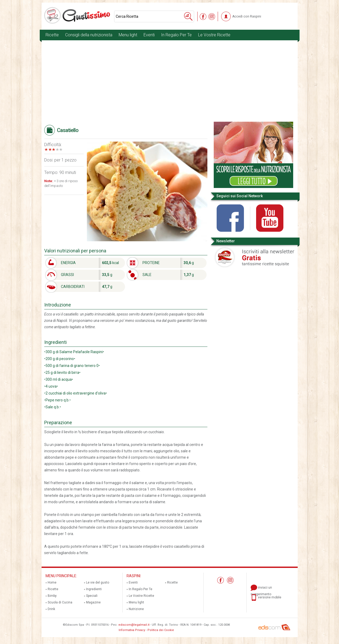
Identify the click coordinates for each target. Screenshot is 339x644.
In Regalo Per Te (176, 35)
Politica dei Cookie (161, 630)
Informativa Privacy (132, 630)
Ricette (52, 35)
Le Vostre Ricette (214, 35)
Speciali (92, 596)
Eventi (149, 35)
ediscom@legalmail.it (134, 625)
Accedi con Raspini (247, 16)
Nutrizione (136, 609)
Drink (51, 609)
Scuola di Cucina (60, 602)
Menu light (128, 35)
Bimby (52, 596)
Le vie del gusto (98, 582)
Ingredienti (94, 589)
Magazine (93, 602)
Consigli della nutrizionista (89, 35)
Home (52, 582)
